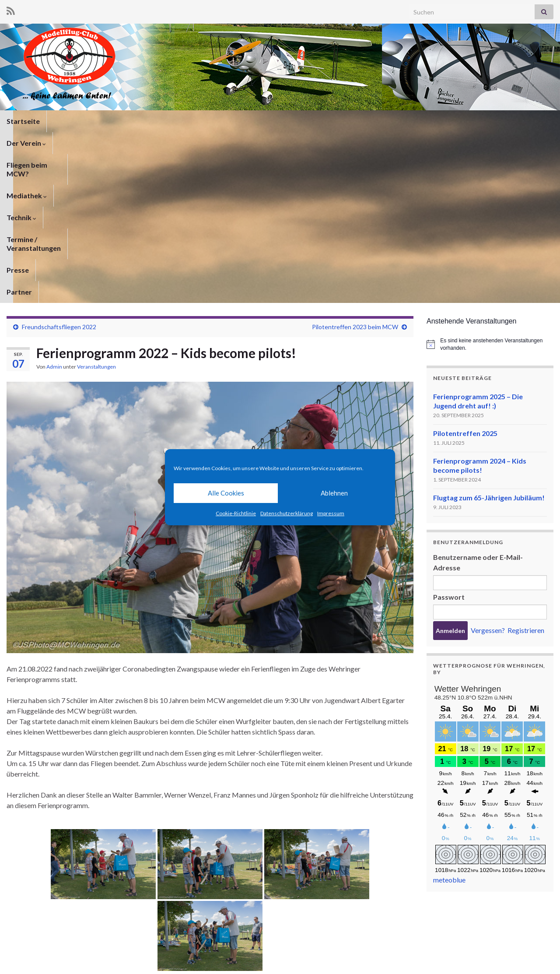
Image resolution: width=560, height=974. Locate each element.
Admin (54, 196)
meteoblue (449, 709)
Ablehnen (334, 493)
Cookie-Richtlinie (236, 513)
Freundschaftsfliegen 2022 (59, 156)
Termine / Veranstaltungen (324, 121)
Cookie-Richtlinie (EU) (524, 955)
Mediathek (204, 121)
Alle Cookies (226, 493)
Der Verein (73, 121)
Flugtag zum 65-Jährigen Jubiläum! (489, 327)
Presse (392, 121)
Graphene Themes (77, 963)
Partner (430, 121)
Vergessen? (488, 459)
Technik (253, 121)
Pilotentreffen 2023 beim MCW (355, 156)
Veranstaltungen (96, 196)
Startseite (23, 121)
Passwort (449, 426)
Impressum (331, 513)
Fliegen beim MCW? (138, 121)
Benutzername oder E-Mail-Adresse (478, 392)
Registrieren (526, 459)
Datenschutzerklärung (287, 513)
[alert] (490, 174)
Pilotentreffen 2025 (465, 262)
